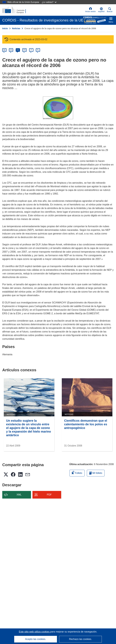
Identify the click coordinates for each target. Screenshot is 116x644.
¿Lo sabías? (49, 2)
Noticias (16, 28)
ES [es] (18, 50)
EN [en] (11, 50)
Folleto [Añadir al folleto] (77, 473)
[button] (101, 10)
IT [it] (31, 50)
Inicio (5, 28)
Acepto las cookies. (35, 639)
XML (19, 495)
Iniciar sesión (90, 10)
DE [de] (4, 50)
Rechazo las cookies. (80, 639)
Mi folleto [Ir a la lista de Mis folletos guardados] (96, 473)
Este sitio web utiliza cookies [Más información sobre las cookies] (35, 632)
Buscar (110, 10)
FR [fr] (24, 50)
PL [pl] (38, 50)
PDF (49, 495)
